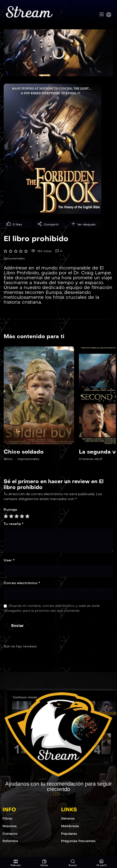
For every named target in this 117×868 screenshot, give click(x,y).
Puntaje (10, 510)
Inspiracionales (28, 459)
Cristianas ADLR (91, 459)
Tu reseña (14, 524)
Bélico (8, 459)
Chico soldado (24, 452)
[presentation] (110, 411)
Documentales (14, 258)
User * (9, 560)
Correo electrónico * (22, 583)
